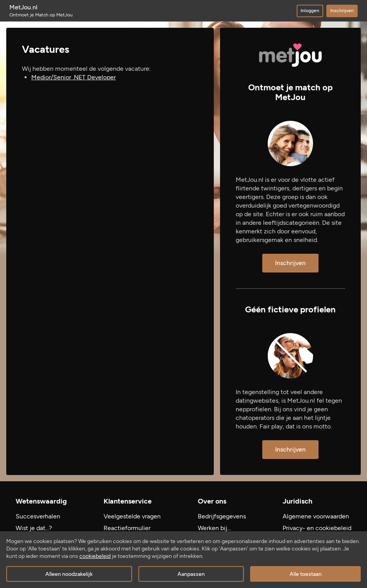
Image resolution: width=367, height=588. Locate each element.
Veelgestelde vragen (132, 516)
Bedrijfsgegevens (222, 516)
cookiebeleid (95, 556)
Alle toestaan (306, 574)
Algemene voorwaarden (316, 516)
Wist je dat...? (34, 528)
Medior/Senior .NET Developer (73, 77)
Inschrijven (342, 11)
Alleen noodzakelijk (69, 574)
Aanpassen (191, 574)
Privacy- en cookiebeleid (317, 528)
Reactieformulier (127, 528)
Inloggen (310, 11)
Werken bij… (214, 528)
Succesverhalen (38, 516)
